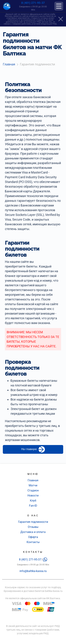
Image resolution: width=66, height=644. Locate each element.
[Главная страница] (7, 6)
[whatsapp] (45, 560)
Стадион (33, 490)
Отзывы (33, 527)
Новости (33, 496)
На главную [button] (33, 449)
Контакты (33, 542)
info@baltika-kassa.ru (33, 571)
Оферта (33, 537)
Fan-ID (33, 506)
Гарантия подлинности (33, 522)
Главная (33, 480)
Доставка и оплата (33, 532)
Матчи (33, 485)
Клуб (33, 501)
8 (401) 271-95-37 (33, 3)
